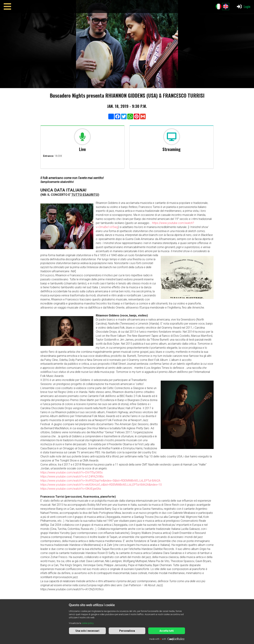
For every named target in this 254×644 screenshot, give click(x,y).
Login (243, 7)
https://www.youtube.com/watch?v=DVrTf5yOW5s (72, 472)
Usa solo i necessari (87, 631)
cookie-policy (88, 623)
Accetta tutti (167, 631)
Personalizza (127, 631)
